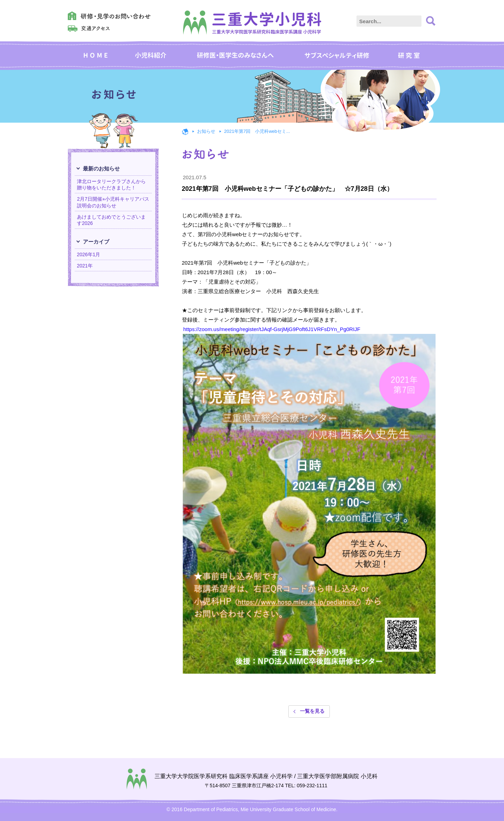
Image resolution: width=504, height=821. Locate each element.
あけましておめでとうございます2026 (111, 220)
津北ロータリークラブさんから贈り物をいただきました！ (111, 185)
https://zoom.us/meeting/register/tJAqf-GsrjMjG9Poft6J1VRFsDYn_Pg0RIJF (272, 329)
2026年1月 (89, 254)
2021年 (85, 266)
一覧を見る (312, 711)
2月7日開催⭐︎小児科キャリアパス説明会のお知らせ (113, 202)
